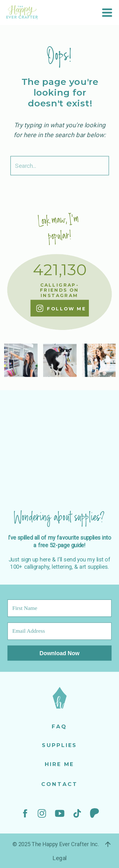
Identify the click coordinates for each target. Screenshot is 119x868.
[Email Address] (59, 631)
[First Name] (59, 608)
